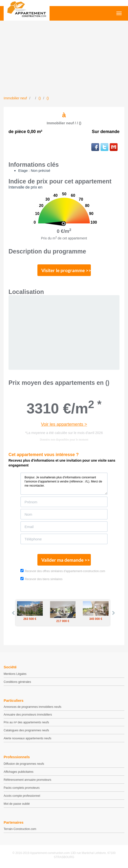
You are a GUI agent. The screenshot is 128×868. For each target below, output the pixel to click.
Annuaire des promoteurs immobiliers (28, 715)
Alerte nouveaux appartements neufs (27, 738)
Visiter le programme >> (66, 270)
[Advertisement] (64, 59)
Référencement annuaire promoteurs (27, 780)
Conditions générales (17, 682)
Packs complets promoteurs (22, 788)
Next (113, 613)
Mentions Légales (15, 674)
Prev (14, 613)
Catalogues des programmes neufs (26, 730)
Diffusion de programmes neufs (24, 764)
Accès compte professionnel (22, 796)
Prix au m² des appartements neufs (26, 722)
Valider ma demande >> (66, 560)
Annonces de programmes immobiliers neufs (32, 707)
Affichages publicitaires (19, 772)
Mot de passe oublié (17, 804)
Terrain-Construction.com (20, 829)
